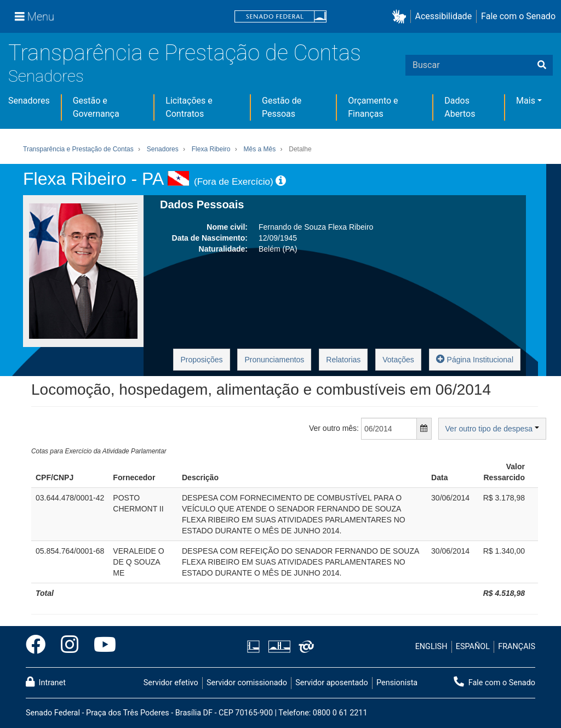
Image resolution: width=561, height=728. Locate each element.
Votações (398, 360)
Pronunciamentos (274, 360)
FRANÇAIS (517, 647)
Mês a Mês (260, 149)
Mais (526, 101)
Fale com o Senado (518, 16)
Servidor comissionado (247, 683)
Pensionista (397, 683)
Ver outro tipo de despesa (492, 429)
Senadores (46, 76)
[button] (401, 17)
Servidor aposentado (331, 683)
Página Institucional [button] (475, 359)
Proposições (201, 360)
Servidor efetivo (171, 683)
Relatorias (343, 360)
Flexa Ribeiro (211, 149)
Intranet (46, 682)
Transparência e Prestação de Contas (185, 53)
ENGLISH (431, 647)
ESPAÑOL (473, 647)
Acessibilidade (444, 16)
